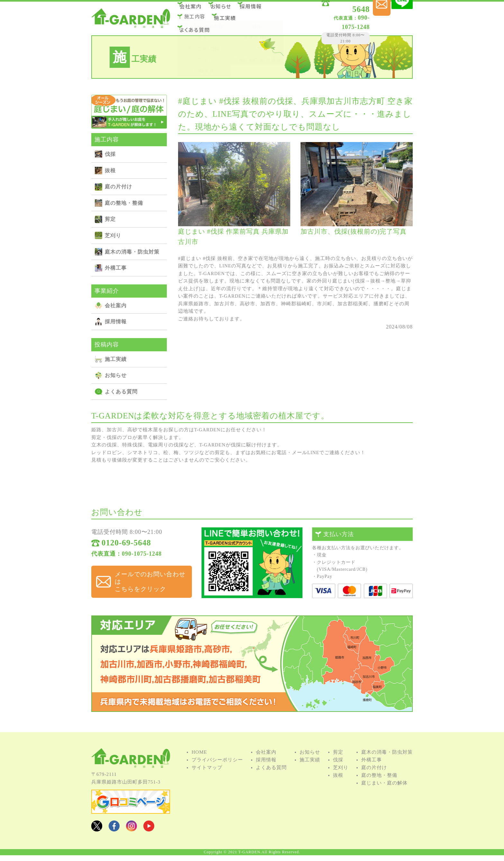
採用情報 (262, 9)
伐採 (110, 154)
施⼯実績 (229, 18)
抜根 (110, 170)
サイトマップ (207, 776)
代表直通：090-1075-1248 (126, 557)
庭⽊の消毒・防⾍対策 (132, 252)
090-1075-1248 (328, 19)
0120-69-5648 (335, 10)
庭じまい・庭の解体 (384, 792)
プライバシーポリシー (217, 769)
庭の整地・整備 (124, 203)
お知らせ (229, 9)
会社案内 (195, 9)
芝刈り (113, 235)
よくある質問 (198, 27)
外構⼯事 (116, 268)
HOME (199, 761)
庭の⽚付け (118, 187)
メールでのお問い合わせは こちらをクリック (147, 578)
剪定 (110, 219)
